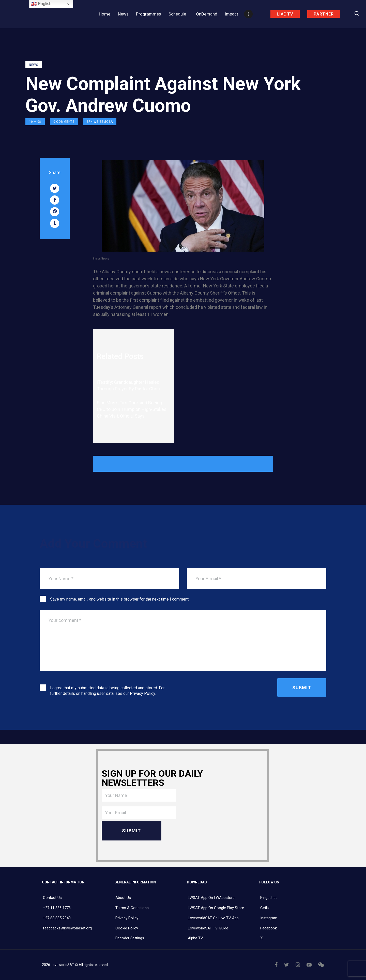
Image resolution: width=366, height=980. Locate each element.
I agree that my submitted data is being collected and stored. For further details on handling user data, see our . (107, 691)
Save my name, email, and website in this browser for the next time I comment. (120, 599)
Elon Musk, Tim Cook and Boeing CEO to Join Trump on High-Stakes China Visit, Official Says (132, 409)
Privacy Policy (142, 693)
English (41, 4)
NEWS (34, 65)
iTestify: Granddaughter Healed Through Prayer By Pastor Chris (129, 385)
